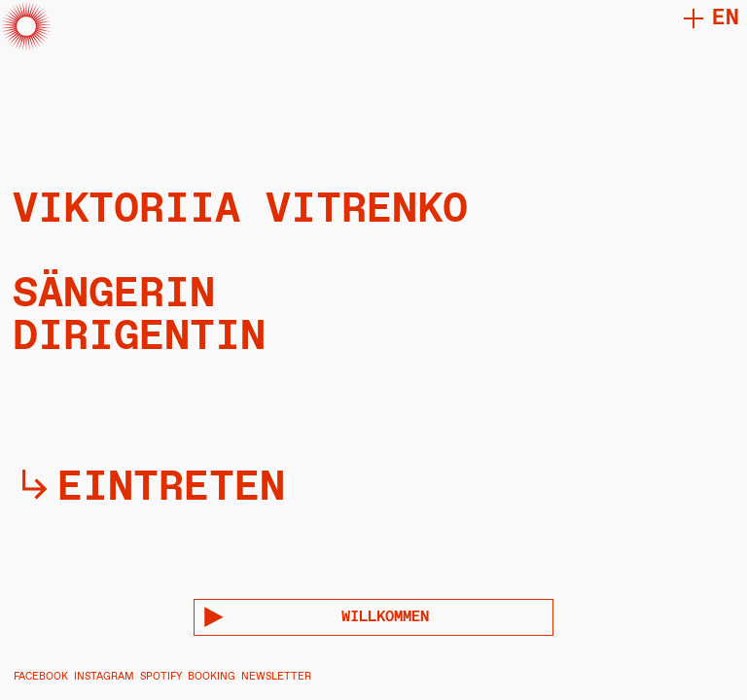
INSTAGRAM (104, 677)
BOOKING (212, 677)
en (726, 18)
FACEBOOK (41, 677)
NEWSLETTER (276, 677)
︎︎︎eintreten (149, 488)
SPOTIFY (161, 677)
